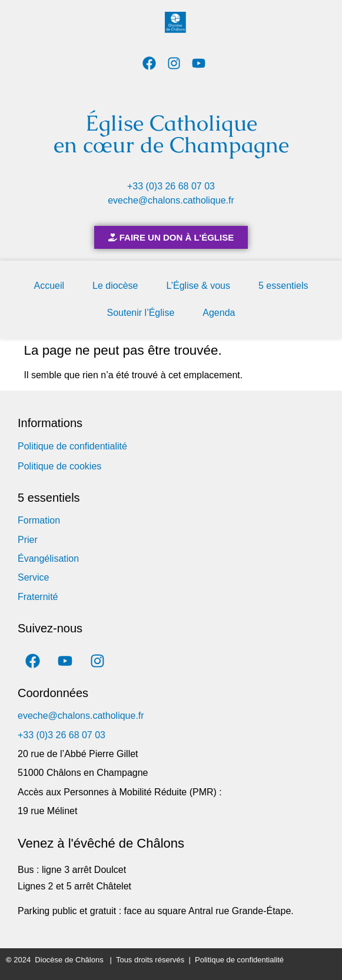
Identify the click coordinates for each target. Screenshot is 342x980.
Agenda (219, 313)
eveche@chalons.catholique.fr (171, 200)
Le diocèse (115, 286)
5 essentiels (283, 286)
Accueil (49, 286)
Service (33, 577)
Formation (39, 520)
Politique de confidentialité (72, 446)
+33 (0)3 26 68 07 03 (171, 186)
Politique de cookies (59, 466)
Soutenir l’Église (141, 313)
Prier (28, 540)
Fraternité (38, 597)
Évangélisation (48, 559)
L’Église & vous (198, 286)
